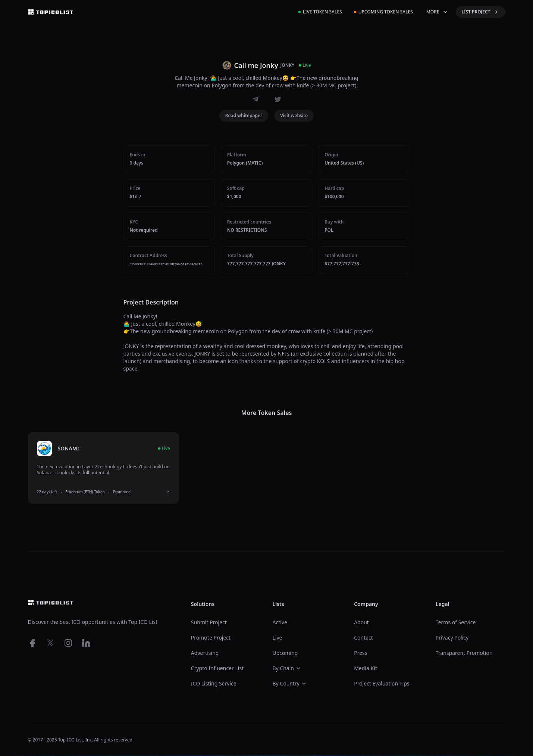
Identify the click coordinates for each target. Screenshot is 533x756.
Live (277, 638)
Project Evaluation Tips (382, 683)
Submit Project (209, 622)
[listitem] (104, 468)
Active (280, 622)
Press (360, 653)
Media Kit (366, 668)
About (361, 622)
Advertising (205, 653)
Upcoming (285, 653)
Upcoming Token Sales (383, 12)
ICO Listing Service (214, 683)
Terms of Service (456, 622)
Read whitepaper (244, 115)
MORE (437, 12)
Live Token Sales (320, 12)
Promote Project (211, 638)
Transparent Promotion (464, 653)
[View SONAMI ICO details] (168, 492)
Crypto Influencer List (217, 668)
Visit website (294, 115)
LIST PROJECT (481, 12)
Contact (363, 638)
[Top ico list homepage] (51, 12)
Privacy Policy (452, 638)
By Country (289, 683)
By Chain (287, 668)
